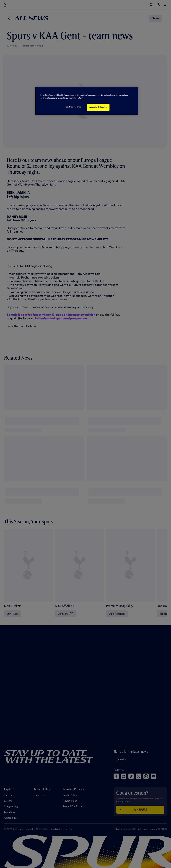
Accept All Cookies (98, 107)
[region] (87, 101)
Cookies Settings (73, 107)
